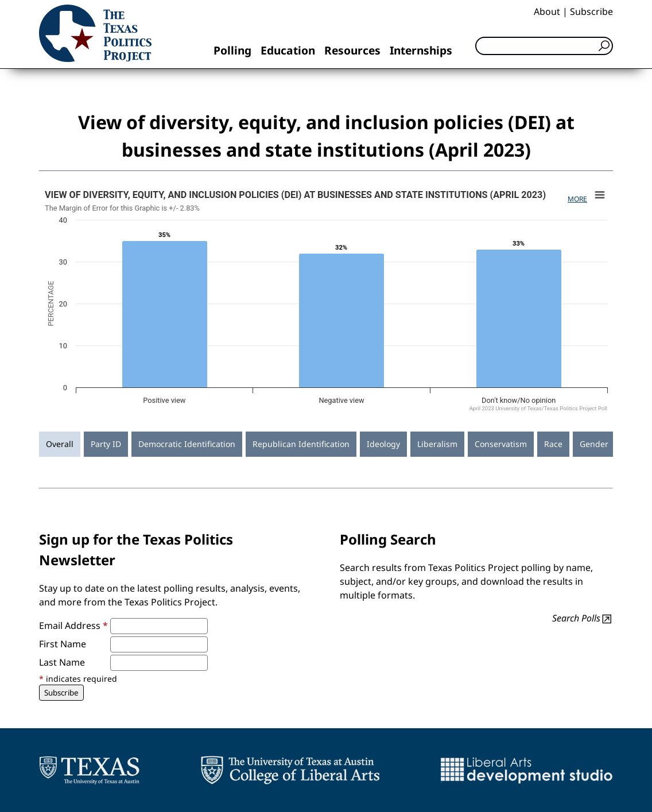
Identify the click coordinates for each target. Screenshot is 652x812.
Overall (60, 444)
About (547, 11)
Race (553, 444)
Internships (421, 50)
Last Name (62, 662)
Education (288, 50)
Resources (352, 50)
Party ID (106, 444)
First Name (63, 644)
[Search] (544, 46)
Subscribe (591, 11)
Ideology (383, 444)
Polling (232, 50)
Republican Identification (301, 444)
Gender (594, 444)
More (577, 199)
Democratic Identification (187, 444)
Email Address (73, 625)
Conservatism (501, 444)
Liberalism (437, 444)
